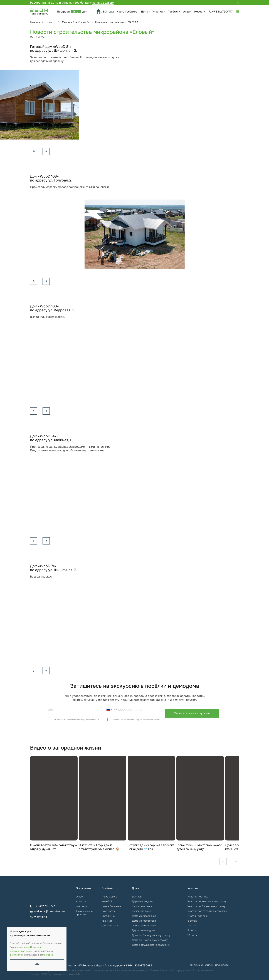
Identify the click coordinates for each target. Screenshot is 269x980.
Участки (158, 12)
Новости (200, 12)
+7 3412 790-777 (222, 12)
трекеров (48, 955)
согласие (122, 719)
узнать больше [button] (103, 3)
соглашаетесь (21, 947)
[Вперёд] (236, 862)
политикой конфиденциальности (83, 719)
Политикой (36, 947)
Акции (187, 12)
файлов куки (16, 955)
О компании (84, 888)
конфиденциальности (21, 951)
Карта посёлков (127, 12)
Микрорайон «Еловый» (76, 22)
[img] (41, 890)
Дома (145, 12)
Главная (35, 22)
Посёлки (173, 12)
